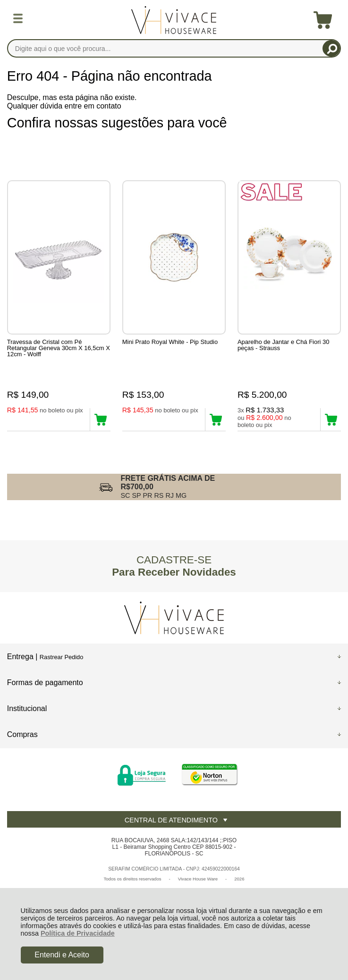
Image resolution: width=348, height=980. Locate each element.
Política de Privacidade (78, 933)
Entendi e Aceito (62, 955)
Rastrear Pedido (61, 657)
